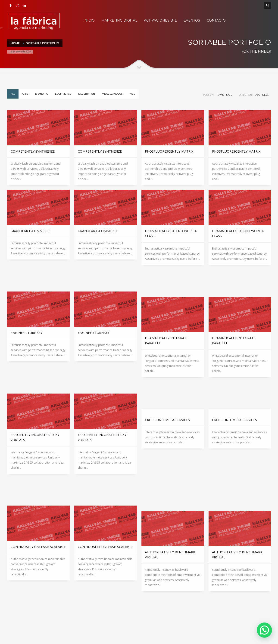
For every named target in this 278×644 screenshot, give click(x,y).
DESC (266, 95)
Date (229, 95)
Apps (25, 94)
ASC (258, 95)
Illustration (87, 94)
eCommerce (63, 94)
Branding (42, 94)
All (13, 94)
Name (220, 95)
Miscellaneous (112, 94)
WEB (132, 94)
